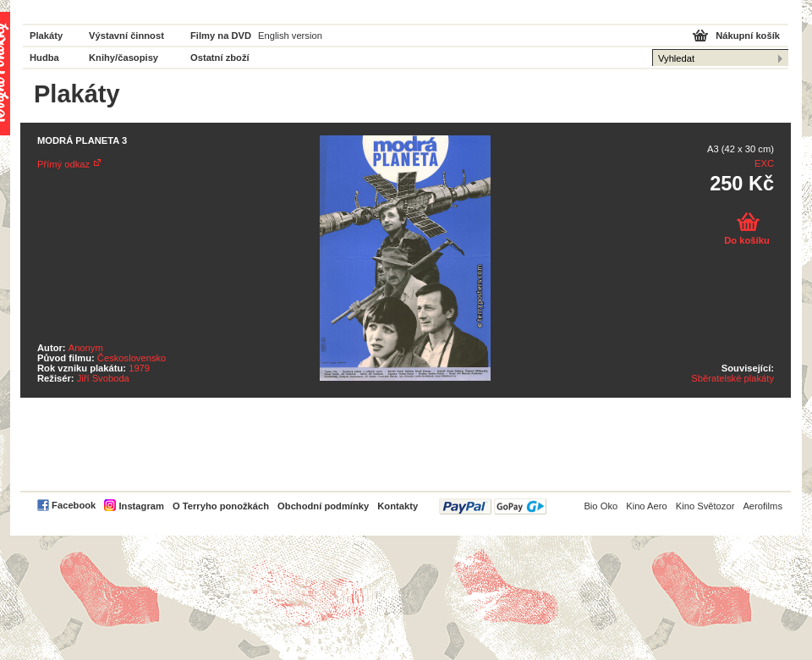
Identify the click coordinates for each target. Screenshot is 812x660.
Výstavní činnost (126, 36)
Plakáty (46, 36)
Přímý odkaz (63, 164)
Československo (132, 358)
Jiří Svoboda (103, 378)
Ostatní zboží (220, 58)
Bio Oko (601, 506)
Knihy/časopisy (123, 58)
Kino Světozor (705, 506)
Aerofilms (763, 506)
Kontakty (398, 506)
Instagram (141, 506)
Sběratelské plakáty (732, 378)
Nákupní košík (748, 36)
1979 (139, 368)
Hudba (44, 58)
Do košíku (746, 240)
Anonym (86, 348)
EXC (764, 163)
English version (290, 36)
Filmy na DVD (221, 36)
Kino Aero (647, 506)
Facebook (74, 505)
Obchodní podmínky (323, 506)
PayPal (493, 506)
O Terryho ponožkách (221, 506)
